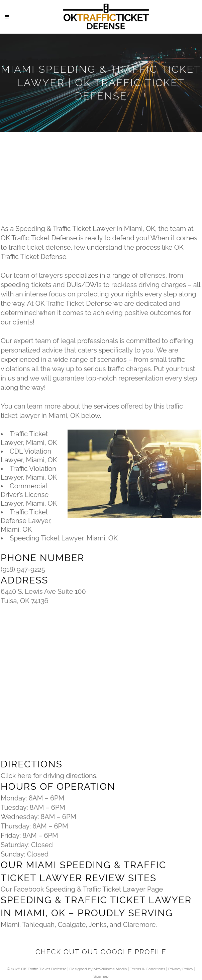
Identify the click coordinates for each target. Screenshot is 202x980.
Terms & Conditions (147, 969)
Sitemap (101, 976)
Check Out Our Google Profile (101, 952)
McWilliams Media (110, 969)
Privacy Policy (181, 969)
